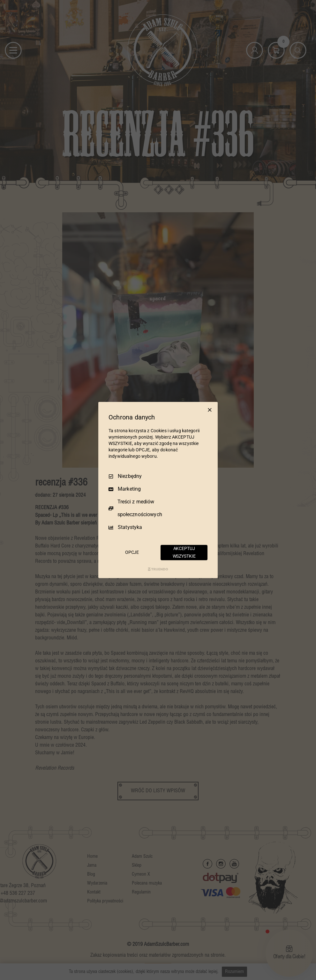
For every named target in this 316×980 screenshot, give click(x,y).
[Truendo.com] (158, 569)
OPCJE (132, 552)
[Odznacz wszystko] (210, 410)
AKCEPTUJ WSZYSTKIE (184, 552)
